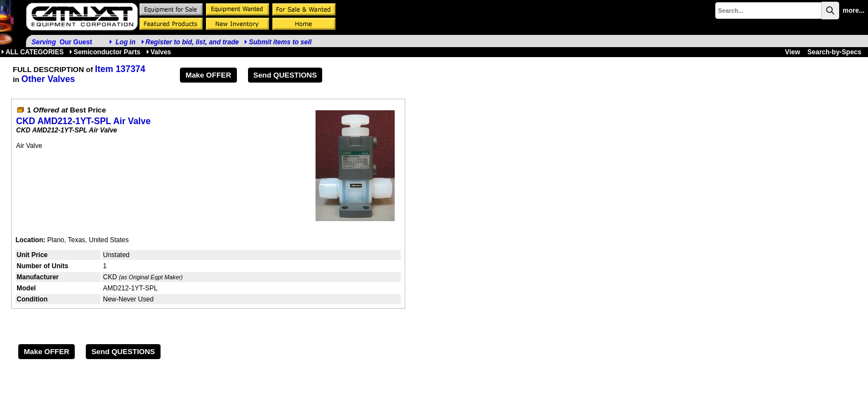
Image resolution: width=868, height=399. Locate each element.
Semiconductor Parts (105, 52)
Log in (126, 42)
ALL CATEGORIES (32, 52)
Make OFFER (208, 75)
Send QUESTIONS (285, 75)
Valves (159, 52)
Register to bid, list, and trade (192, 42)
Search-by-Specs (835, 52)
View (792, 52)
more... (853, 11)
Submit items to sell (278, 42)
